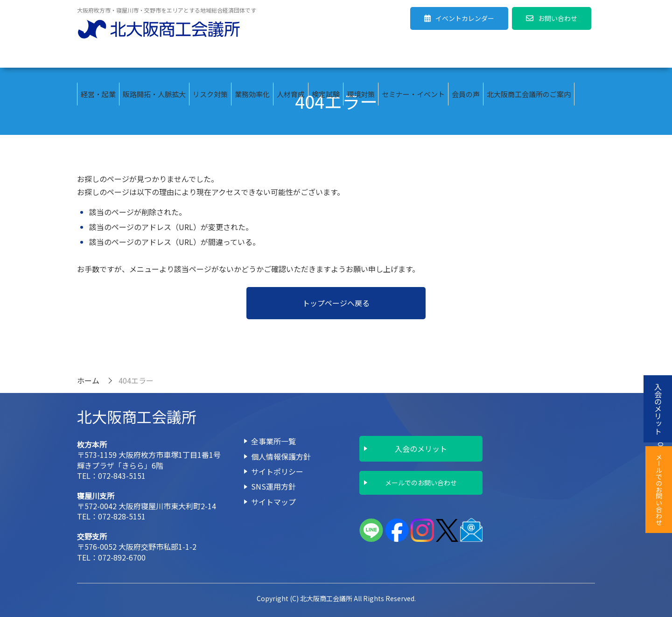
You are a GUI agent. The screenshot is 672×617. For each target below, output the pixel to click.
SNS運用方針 (273, 486)
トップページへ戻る (336, 303)
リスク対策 (210, 56)
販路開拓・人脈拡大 (154, 56)
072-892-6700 (122, 557)
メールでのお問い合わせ (421, 483)
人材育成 (291, 56)
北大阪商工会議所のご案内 (529, 56)
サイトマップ (273, 502)
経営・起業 (98, 56)
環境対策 (361, 56)
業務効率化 (252, 56)
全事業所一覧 (273, 441)
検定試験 (326, 56)
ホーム (88, 380)
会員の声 (466, 56)
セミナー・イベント (413, 56)
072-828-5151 (122, 516)
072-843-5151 (122, 476)
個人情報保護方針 (281, 456)
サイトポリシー (277, 471)
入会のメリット (421, 449)
